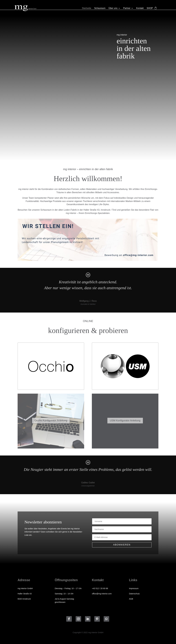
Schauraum (100, 8)
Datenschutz (134, 594)
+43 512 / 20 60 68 (100, 588)
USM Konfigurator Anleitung (125, 421)
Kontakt (140, 8)
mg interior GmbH (25, 588)
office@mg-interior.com (102, 594)
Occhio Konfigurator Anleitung (51, 421)
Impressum (134, 588)
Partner (127, 8)
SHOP (150, 8)
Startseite (87, 8)
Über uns (113, 8)
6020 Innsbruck (24, 599)
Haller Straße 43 (25, 594)
